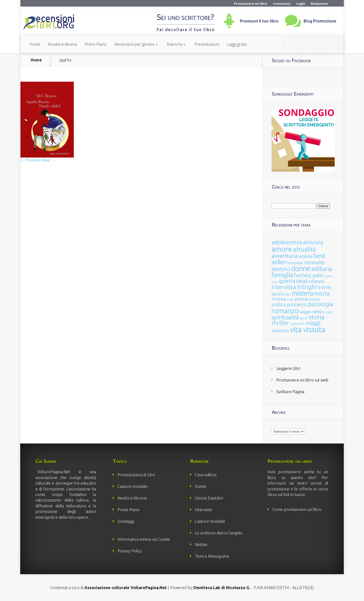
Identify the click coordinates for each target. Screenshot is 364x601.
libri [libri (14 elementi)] (288, 294)
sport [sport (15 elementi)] (304, 318)
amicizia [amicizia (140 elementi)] (313, 242)
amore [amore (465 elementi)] (282, 249)
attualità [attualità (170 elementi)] (304, 249)
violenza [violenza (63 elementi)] (280, 330)
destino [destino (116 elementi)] (281, 269)
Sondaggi (126, 521)
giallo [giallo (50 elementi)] (318, 275)
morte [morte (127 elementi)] (322, 293)
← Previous (31, 160)
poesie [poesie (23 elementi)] (315, 299)
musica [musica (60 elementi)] (279, 299)
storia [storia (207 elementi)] (317, 317)
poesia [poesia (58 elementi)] (301, 299)
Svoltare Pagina (290, 392)
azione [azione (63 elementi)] (305, 256)
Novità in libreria (63, 44)
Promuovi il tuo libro (259, 21)
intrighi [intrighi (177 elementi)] (307, 287)
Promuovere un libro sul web (302, 380)
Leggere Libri (288, 368)
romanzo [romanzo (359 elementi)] (285, 311)
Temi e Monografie (212, 556)
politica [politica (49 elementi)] (279, 304)
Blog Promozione (320, 21)
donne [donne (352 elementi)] (301, 269)
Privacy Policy (130, 551)
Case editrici (206, 475)
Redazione (319, 4)
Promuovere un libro (251, 4)
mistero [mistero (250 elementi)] (303, 293)
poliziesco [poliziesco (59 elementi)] (297, 304)
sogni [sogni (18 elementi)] (329, 312)
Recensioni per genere (134, 44)
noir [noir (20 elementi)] (290, 299)
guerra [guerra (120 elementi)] (287, 281)
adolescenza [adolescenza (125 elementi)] (287, 242)
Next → (49, 160)
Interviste (203, 510)
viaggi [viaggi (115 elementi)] (313, 323)
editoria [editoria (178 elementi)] (322, 269)
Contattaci (282, 4)
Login (301, 4)
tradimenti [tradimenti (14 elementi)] (297, 324)
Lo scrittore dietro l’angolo (219, 533)
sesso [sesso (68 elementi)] (318, 311)
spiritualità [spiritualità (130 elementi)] (285, 317)
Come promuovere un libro (297, 509)
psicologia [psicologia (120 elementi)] (321, 304)
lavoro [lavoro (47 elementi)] (278, 294)
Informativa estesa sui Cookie (144, 539)
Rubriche (175, 44)
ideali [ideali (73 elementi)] (302, 281)
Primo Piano (96, 44)
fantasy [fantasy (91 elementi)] (303, 275)
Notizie (201, 545)
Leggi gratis (237, 44)
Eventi (200, 486)
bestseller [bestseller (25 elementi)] (295, 263)
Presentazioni (207, 44)
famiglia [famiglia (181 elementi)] (282, 275)
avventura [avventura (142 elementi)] (285, 256)
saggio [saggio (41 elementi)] (305, 312)
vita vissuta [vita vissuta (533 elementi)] (308, 330)
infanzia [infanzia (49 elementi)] (316, 281)
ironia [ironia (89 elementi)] (324, 287)
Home (35, 44)
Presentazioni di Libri (136, 475)
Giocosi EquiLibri (209, 498)
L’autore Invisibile (210, 521)
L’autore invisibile (133, 486)
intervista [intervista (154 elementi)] (284, 287)
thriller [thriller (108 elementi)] (280, 323)
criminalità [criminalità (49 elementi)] (314, 262)
